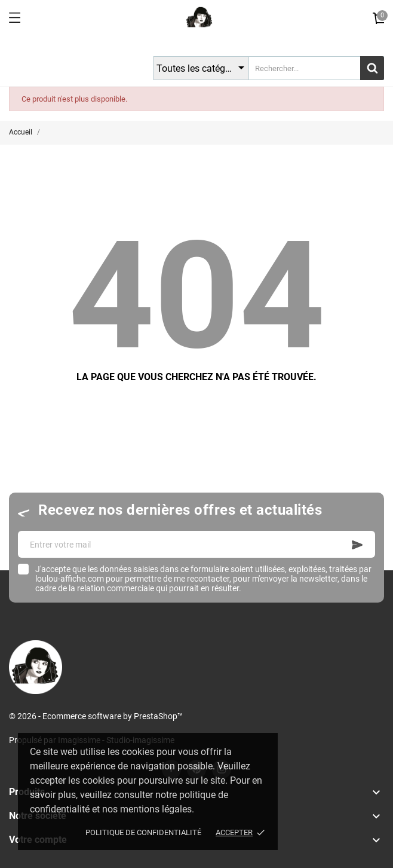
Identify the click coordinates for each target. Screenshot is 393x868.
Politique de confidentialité (143, 832)
